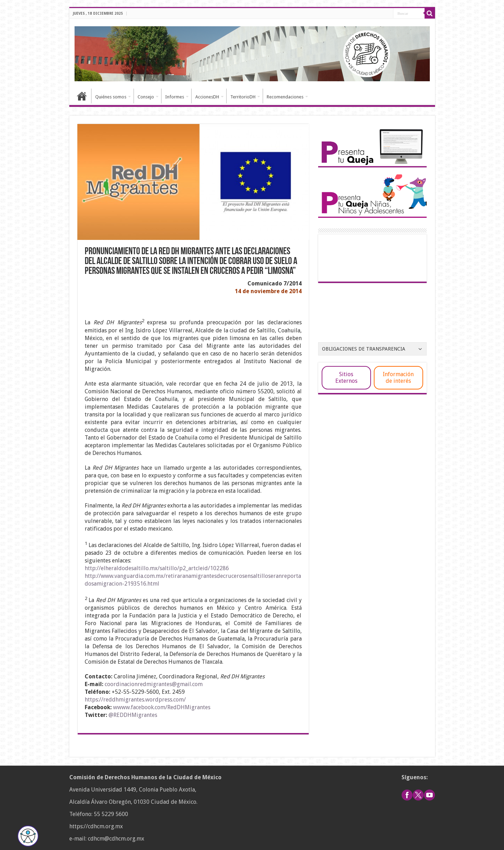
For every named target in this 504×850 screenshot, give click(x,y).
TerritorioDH (243, 97)
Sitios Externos (346, 378)
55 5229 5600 (111, 814)
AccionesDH (207, 97)
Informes (175, 97)
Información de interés (398, 378)
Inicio (82, 96)
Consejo (146, 97)
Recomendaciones (285, 97)
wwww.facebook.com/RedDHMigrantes (162, 707)
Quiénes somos (111, 97)
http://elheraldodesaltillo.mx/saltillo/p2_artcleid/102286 (157, 568)
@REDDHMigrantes (133, 715)
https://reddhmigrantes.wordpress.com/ (135, 700)
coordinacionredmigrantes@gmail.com (154, 684)
